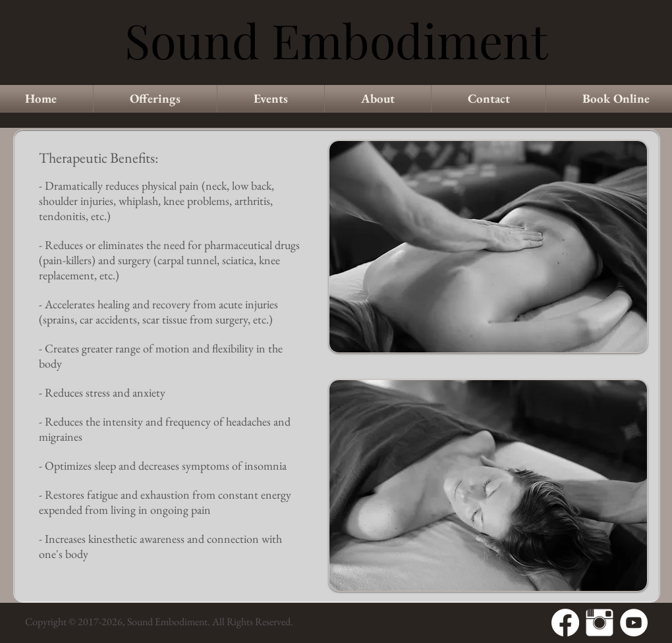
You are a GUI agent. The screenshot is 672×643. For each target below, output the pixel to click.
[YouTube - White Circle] (634, 623)
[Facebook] (565, 623)
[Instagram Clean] (600, 623)
